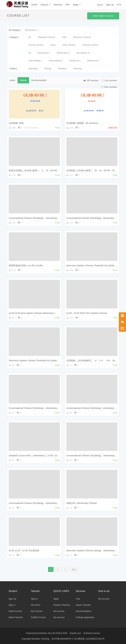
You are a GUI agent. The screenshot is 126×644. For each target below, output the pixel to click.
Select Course (15, 611)
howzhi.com (75, 633)
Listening (77, 69)
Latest (12, 80)
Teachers (58, 5)
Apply (77, 5)
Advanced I (75, 61)
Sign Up (110, 5)
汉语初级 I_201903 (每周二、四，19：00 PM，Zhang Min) (95, 170)
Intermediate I (35, 61)
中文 (119, 5)
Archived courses (92, 633)
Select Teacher (16, 617)
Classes (45, 5)
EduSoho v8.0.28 (46, 633)
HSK (64, 37)
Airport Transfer (83, 605)
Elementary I (32, 30)
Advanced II (93, 61)
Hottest (23, 80)
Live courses (109, 80)
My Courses (37, 611)
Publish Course (38, 617)
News (53, 45)
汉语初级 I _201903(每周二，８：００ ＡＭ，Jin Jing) (93, 361)
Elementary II (63, 53)
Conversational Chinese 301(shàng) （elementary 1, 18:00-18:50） (41, 408)
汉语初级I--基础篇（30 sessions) (82, 123)
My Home (36, 605)
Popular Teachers (62, 605)
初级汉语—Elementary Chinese (82, 503)
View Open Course (103, 16)
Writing (48, 69)
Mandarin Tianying (41, 639)
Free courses (109, 87)
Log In (100, 5)
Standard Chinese (46, 37)
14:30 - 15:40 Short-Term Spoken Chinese (87, 313)
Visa (78, 599)
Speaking (33, 69)
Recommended (39, 80)
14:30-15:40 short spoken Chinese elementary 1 (32, 313)
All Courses (59, 611)
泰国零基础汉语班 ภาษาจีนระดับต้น (26, 266)
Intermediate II (56, 61)
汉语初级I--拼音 (16, 123)
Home (34, 5)
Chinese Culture (90, 45)
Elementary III (83, 53)
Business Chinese (82, 37)
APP (68, 5)
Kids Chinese (69, 45)
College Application (85, 617)
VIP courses (91, 80)
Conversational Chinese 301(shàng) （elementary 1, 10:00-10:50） (41, 503)
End (74, 569)
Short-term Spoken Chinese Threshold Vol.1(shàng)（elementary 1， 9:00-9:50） (48, 361)
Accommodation (84, 611)
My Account (104, 599)
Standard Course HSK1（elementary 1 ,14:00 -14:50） (35, 456)
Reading (62, 69)
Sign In (12, 605)
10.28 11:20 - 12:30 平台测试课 (24, 551)
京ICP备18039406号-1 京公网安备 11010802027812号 (78, 639)
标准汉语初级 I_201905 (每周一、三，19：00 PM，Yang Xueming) (41, 170)
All (30, 37)
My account (59, 617)
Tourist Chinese (36, 45)
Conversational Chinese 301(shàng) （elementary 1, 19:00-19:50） (41, 218)
